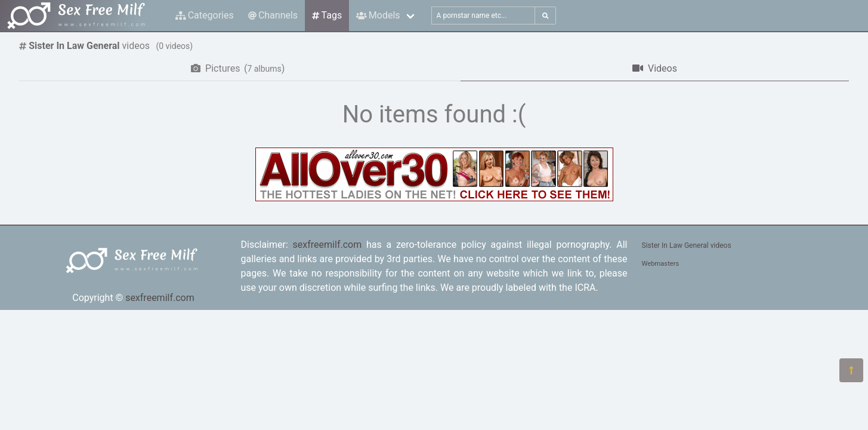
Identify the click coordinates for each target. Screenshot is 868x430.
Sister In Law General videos (687, 245)
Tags (327, 15)
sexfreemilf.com (160, 298)
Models (378, 15)
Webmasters (661, 264)
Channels (273, 15)
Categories (205, 15)
